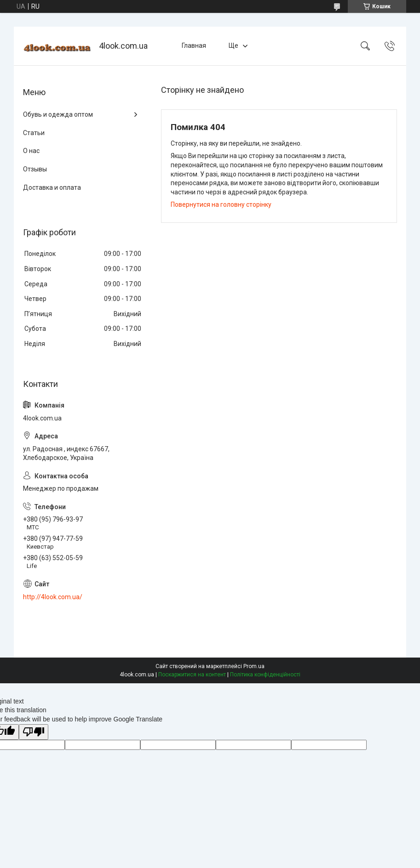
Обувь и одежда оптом (58, 114)
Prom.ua (254, 666)
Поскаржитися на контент (192, 675)
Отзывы (35, 169)
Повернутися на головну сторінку (221, 204)
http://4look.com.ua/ (53, 597)
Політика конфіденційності (265, 675)
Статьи (34, 133)
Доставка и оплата (52, 187)
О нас (31, 151)
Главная (194, 45)
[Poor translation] (34, 732)
